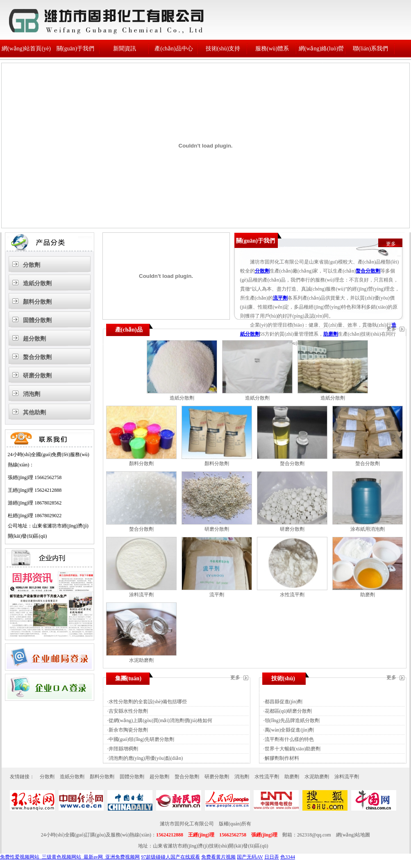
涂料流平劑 (141, 595)
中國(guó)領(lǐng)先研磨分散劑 (141, 739)
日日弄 (272, 857)
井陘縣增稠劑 (123, 749)
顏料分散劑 (37, 302)
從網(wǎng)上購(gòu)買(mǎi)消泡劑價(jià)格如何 (160, 720)
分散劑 (32, 265)
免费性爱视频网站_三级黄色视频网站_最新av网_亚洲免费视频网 (70, 857)
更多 (391, 244)
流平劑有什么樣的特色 (289, 739)
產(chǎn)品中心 (174, 49)
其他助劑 (34, 412)
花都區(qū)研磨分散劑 (288, 711)
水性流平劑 (292, 595)
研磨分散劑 (37, 376)
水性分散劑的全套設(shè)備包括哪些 (148, 702)
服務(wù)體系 (272, 49)
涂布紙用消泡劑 (368, 529)
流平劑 (280, 298)
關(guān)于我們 (76, 49)
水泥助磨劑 (141, 660)
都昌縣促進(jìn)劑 (284, 702)
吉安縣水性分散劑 (128, 711)
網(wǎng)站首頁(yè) (26, 49)
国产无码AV (250, 857)
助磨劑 (331, 334)
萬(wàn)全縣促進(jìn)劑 (290, 730)
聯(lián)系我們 (370, 49)
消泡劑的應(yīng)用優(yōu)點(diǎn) (146, 758)
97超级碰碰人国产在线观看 (170, 857)
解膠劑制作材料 (282, 758)
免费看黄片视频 (218, 857)
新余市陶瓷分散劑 (128, 730)
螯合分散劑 (37, 357)
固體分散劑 (37, 320)
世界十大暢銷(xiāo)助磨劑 (293, 749)
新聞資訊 (125, 49)
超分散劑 (34, 339)
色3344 (288, 857)
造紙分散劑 (37, 283)
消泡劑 (32, 394)
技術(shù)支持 (223, 49)
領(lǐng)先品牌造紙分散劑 (292, 720)
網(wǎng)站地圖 (353, 835)
